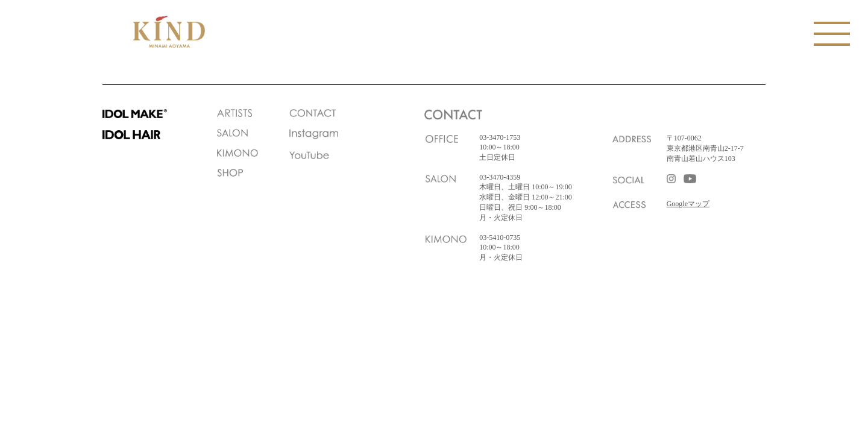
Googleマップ (688, 204)
